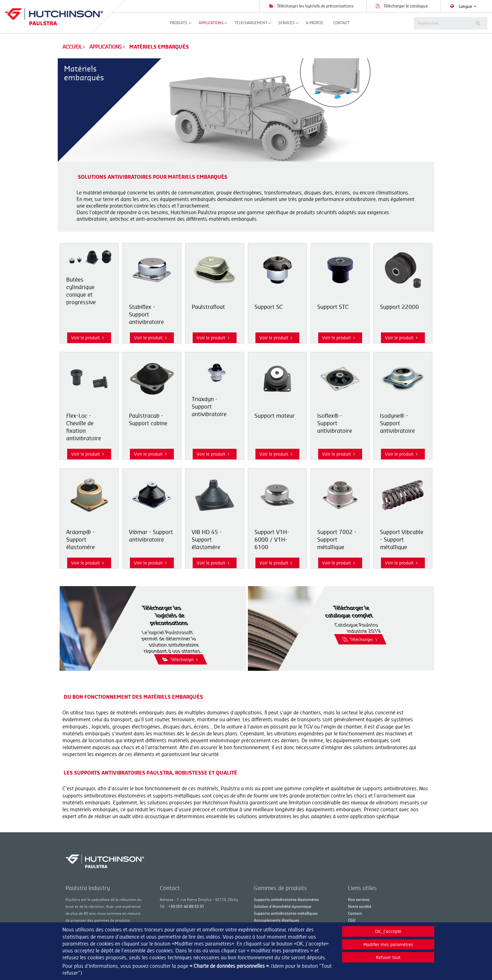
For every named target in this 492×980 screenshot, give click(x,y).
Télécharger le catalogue (406, 6)
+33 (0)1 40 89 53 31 (186, 906)
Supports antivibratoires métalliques (286, 913)
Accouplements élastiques (276, 920)
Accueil (72, 47)
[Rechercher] (441, 23)
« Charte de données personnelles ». (230, 966)
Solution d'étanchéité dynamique (282, 906)
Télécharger (219, 659)
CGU (352, 920)
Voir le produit (88, 338)
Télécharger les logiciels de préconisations (315, 6)
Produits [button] (179, 23)
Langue (466, 6)
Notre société (360, 906)
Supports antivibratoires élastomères (286, 900)
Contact (341, 23)
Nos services (359, 900)
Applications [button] (211, 23)
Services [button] (286, 23)
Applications (106, 47)
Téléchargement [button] (251, 23)
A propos (315, 23)
